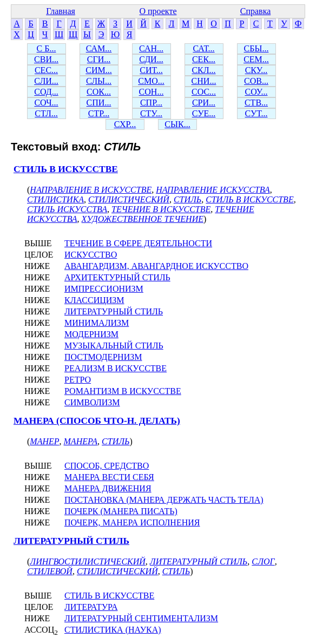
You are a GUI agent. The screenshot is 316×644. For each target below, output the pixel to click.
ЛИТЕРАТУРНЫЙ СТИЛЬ (114, 311)
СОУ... (256, 92)
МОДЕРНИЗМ (91, 334)
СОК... (99, 92)
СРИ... (204, 103)
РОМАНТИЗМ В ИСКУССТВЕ (123, 391)
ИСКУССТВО (91, 255)
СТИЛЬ (187, 199)
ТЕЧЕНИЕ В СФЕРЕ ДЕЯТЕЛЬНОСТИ (138, 243)
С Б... (47, 48)
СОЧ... (46, 103)
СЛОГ (263, 561)
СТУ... (151, 113)
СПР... (151, 103)
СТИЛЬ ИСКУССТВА (67, 209)
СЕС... (46, 70)
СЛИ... (46, 81)
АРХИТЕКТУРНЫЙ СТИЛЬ (117, 277)
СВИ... (46, 59)
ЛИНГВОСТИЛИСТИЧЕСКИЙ (87, 561)
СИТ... (151, 70)
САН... (151, 48)
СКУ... (256, 70)
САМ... (99, 48)
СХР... (125, 124)
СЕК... (204, 59)
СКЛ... (203, 70)
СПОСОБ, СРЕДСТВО (107, 466)
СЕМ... (256, 59)
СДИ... (151, 59)
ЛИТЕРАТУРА (91, 607)
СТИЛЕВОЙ (50, 571)
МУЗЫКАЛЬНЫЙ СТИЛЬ (114, 346)
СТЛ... (46, 113)
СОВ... (256, 81)
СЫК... (177, 124)
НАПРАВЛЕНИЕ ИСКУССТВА (213, 190)
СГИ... (99, 59)
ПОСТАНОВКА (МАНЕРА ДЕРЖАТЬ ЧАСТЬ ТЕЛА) (164, 500)
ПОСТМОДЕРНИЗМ (103, 357)
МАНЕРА (81, 441)
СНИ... (204, 81)
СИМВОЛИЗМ (92, 402)
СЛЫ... (99, 81)
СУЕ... (204, 113)
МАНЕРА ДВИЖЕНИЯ (108, 488)
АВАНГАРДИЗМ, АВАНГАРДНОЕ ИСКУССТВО (156, 266)
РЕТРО (78, 380)
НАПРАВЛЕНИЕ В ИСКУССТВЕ (91, 190)
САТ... (203, 48)
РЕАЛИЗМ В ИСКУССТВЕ (116, 368)
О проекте (158, 11)
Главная (61, 11)
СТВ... (256, 103)
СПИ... (99, 103)
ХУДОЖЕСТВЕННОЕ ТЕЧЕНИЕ (143, 219)
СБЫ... (256, 48)
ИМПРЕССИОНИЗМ (104, 289)
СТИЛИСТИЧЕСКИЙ (129, 199)
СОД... (46, 92)
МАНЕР (44, 441)
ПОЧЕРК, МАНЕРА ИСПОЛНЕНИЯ (132, 523)
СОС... (204, 92)
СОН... (152, 92)
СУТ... (256, 113)
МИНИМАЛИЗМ (97, 323)
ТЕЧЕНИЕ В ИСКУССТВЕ (161, 209)
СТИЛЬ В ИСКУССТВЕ (66, 169)
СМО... (151, 81)
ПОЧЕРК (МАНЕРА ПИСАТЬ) (121, 511)
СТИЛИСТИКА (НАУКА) (113, 630)
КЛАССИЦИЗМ (94, 300)
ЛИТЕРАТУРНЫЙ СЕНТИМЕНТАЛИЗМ (141, 618)
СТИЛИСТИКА (55, 199)
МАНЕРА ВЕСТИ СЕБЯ (109, 477)
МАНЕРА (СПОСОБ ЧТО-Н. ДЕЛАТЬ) (97, 421)
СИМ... (98, 70)
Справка (256, 11)
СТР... (99, 113)
